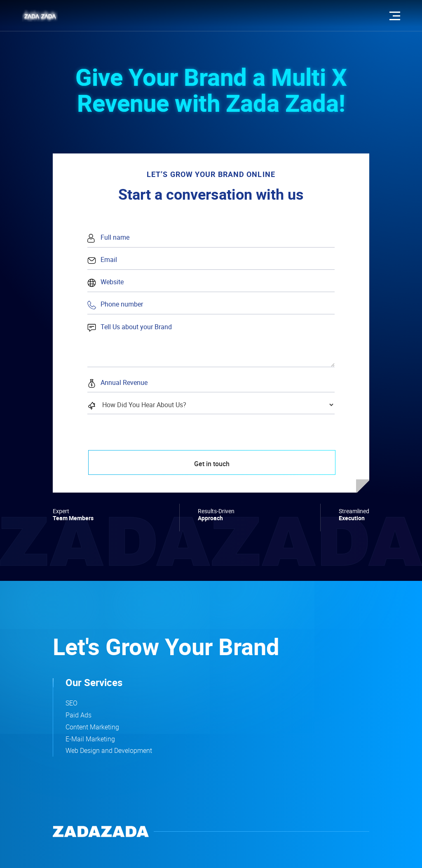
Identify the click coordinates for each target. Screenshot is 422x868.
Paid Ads (79, 715)
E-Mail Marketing (90, 739)
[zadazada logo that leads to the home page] (40, 16)
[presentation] (148, 447)
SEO (72, 703)
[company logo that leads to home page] (101, 831)
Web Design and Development (109, 750)
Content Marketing (92, 727)
